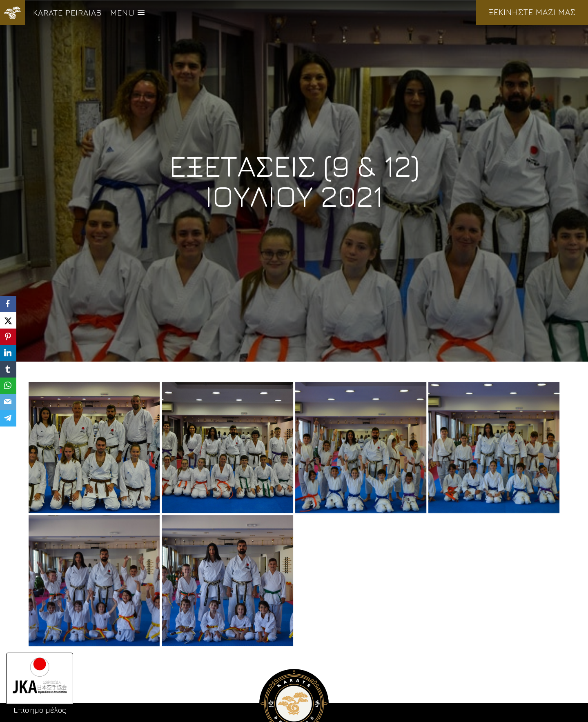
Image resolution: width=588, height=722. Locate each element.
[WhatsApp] (8, 386)
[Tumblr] (8, 369)
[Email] (8, 402)
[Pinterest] (8, 337)
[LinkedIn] (8, 353)
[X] (8, 320)
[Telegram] (8, 418)
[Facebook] (8, 304)
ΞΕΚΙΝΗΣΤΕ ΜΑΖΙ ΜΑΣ (532, 12)
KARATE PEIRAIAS (68, 12)
